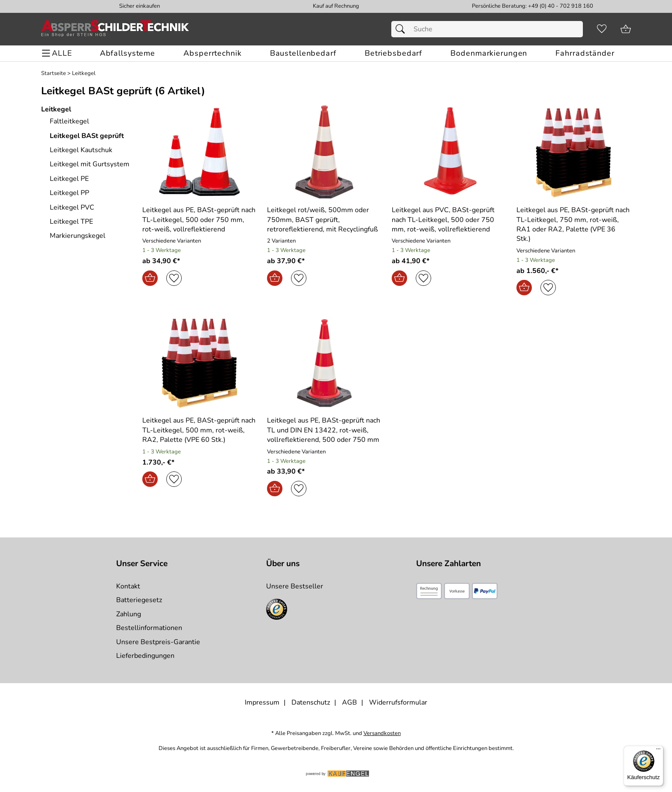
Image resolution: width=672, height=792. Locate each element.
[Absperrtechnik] (212, 53)
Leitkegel (84, 73)
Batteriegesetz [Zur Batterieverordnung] (139, 600)
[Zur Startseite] (115, 29)
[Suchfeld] (487, 29)
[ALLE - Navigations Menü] (58, 53)
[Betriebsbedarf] (393, 53)
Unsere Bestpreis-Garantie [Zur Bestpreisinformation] (158, 642)
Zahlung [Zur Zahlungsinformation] (129, 614)
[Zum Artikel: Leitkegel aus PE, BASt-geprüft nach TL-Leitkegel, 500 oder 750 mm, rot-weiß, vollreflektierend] (199, 220)
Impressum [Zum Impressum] (262, 702)
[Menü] (658, 751)
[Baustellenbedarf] (303, 53)
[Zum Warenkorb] (626, 29)
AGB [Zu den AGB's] (349, 702)
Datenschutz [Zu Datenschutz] (311, 702)
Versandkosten (382, 733)
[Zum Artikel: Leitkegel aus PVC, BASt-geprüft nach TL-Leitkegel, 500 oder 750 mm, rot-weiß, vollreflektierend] (449, 220)
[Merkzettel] (602, 29)
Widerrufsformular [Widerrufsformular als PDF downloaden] (398, 702)
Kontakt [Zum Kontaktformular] (128, 586)
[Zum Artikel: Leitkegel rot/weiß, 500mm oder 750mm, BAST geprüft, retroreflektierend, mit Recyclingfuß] (324, 152)
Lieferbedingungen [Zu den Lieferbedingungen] (145, 656)
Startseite (54, 73)
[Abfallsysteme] (127, 53)
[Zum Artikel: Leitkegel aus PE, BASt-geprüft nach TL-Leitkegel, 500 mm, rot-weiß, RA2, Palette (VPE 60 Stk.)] (199, 430)
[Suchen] (402, 29)
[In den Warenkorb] (150, 278)
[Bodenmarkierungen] (489, 53)
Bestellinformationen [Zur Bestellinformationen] (149, 628)
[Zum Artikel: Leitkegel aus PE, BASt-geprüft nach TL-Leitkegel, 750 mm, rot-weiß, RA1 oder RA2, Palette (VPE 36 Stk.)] (574, 225)
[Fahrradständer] (585, 53)
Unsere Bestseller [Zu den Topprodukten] (295, 586)
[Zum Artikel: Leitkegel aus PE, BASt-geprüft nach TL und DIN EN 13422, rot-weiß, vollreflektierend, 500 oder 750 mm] (324, 430)
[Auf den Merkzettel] (174, 278)
